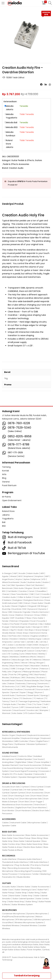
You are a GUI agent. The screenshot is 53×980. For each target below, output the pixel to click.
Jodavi (10, 645)
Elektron (20, 615)
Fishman (14, 621)
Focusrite (41, 621)
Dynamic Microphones (37, 914)
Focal (33, 621)
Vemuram (7, 710)
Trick (30, 704)
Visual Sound (19, 710)
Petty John (7, 672)
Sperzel (15, 692)
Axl (9, 585)
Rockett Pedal (8, 681)
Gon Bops (29, 630)
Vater (44, 707)
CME (32, 594)
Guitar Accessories (41, 887)
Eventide (20, 618)
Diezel (15, 606)
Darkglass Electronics (34, 600)
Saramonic (43, 684)
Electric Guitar (24, 887)
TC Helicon (39, 698)
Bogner (29, 588)
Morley (5, 666)
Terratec (22, 704)
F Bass (28, 618)
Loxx (4, 654)
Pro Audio (19, 774)
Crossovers (44, 771)
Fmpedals (24, 621)
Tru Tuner (38, 704)
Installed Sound (9, 756)
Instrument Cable (18, 823)
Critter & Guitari (25, 597)
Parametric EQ (9, 877)
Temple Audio (10, 704)
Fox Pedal (15, 624)
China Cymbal (37, 787)
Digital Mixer (21, 762)
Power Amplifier (42, 762)
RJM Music (16, 678)
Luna (22, 654)
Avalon (46, 582)
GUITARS (7, 883)
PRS (31, 675)
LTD (9, 654)
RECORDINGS (9, 856)
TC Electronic (26, 698)
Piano (32, 741)
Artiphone (36, 579)
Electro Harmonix (40, 612)
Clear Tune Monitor (19, 594)
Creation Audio (16, 168)
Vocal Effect (8, 923)
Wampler (44, 710)
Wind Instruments (10, 747)
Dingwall (32, 606)
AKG (20, 576)
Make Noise (32, 654)
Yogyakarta (8, 519)
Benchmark (7, 588)
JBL (37, 642)
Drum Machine (39, 808)
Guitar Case (8, 890)
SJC (18, 686)
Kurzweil (35, 648)
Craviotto (45, 594)
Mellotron (6, 660)
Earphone (29, 768)
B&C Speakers (18, 585)
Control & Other (25, 756)
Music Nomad (16, 666)
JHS (4, 645)
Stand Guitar (15, 896)
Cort (37, 594)
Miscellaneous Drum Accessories (17, 805)
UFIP (22, 707)
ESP (13, 618)
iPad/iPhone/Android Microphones (18, 917)
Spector (6, 692)
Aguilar (5, 576)
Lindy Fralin (41, 651)
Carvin (31, 591)
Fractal (24, 624)
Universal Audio (33, 707)
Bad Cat (30, 585)
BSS (4, 591)
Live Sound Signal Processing (24, 771)
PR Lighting (23, 675)
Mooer (25, 663)
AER (42, 573)
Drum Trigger (37, 802)
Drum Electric (8, 808)
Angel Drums (8, 579)
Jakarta (6, 515)
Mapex (5, 657)
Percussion (7, 814)
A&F (15, 573)
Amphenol (29, 576)
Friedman (33, 624)
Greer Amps (23, 633)
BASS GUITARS (9, 832)
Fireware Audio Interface (29, 859)
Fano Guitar (38, 618)
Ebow (5, 612)
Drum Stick (24, 802)
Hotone (26, 636)
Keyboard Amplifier (11, 738)
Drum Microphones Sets (31, 799)
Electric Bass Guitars (33, 847)
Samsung (32, 684)
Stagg (30, 692)
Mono (17, 663)
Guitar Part (42, 890)
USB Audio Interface (39, 862)
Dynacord (32, 609)
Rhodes (6, 678)
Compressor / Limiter (29, 874)
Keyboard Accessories (38, 735)
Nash (27, 666)
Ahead (13, 576)
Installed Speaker (24, 759)
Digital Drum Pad (23, 808)
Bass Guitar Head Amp (32, 844)
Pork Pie (13, 675)
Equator (6, 618)
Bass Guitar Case (10, 838)
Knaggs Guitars (9, 648)
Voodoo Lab (32, 710)
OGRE (13, 669)
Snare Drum (40, 805)
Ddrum (27, 603)
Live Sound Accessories (30, 765)
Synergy (44, 695)
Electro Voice (8, 615)
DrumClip (6, 609)
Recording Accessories (19, 868)
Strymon (39, 692)
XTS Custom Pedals (33, 713)
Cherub (6, 594)
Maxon (41, 657)
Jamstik (30, 642)
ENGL (44, 615)
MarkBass (14, 657)
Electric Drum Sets (41, 811)
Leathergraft (20, 651)
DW (25, 609)
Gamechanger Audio (21, 627)
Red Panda (40, 675)
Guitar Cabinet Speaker (23, 899)
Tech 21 (14, 701)
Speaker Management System (33, 777)
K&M (30, 645)
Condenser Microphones (14, 914)
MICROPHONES (9, 910)
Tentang (6, 467)
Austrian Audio (34, 582)
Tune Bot (6, 707)
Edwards (18, 612)
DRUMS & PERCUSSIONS (14, 783)
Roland (20, 681)
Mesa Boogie (19, 660)
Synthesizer (20, 744)
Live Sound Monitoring (13, 768)
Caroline (23, 591)
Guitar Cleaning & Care (25, 890)
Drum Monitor (8, 811)
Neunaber (35, 666)
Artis (4, 474)
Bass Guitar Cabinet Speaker (27, 841)
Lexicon (31, 651)
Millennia (37, 660)
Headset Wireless (29, 925)
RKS (24, 678)
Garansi (6, 482)
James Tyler (19, 642)
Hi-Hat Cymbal (31, 790)
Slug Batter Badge (35, 686)
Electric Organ (9, 735)
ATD (44, 579)
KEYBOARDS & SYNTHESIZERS (16, 732)
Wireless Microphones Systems (29, 923)
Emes (37, 615)
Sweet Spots (33, 695)
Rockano (41, 678)
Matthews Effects (28, 657)
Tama (16, 698)
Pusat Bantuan (9, 485)
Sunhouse (21, 695)
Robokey (31, 678)
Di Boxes (47, 765)
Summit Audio (8, 695)
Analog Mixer (8, 762)
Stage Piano (8, 744)
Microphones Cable (37, 823)
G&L (41, 624)
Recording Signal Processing (28, 871)
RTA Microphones (24, 920)
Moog (32, 663)
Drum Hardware (23, 811)
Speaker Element (10, 765)
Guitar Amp (27, 896)
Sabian (11, 684)
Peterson (44, 669)
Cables (5, 823)
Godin (20, 630)
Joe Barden (20, 645)
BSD (4, 526)
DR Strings (42, 606)
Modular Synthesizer (37, 744)
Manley (42, 654)
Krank (27, 648)
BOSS (43, 588)
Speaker (29, 774)
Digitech (23, 606)
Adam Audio (33, 573)
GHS (46, 627)
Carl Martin (12, 591)
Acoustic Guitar (9, 887)
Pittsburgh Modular (31, 672)
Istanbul (23, 639)
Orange (21, 669)
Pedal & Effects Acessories (16, 164)
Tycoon (15, 707)
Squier (23, 692)
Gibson (5, 630)
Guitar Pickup (8, 893)
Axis (4, 585)
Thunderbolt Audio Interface (15, 862)
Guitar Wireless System (22, 905)
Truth (46, 704)
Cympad (45, 597)
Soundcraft (30, 689)
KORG (20, 648)
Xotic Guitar (17, 713)
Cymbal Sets (17, 790)
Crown (36, 597)
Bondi (37, 588)
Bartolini (39, 585)
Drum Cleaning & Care (19, 796)
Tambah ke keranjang (27, 976)
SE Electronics (8, 686)
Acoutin (22, 573)
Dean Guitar (38, 603)
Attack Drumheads (11, 582)
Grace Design (42, 630)
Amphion (39, 576)
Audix (23, 582)
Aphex (27, 579)
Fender (5, 621)
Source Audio (43, 689)
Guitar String (34, 893)
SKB (23, 686)
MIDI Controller (21, 741)
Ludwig (15, 654)
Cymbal (25, 787)
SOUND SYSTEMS (10, 753)
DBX (21, 603)
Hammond (35, 633)
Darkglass (18, 600)
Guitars (38, 160)
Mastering (45, 874)
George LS (37, 627)
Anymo (19, 579)
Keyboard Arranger (31, 738)
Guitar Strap (21, 893)
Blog (4, 478)
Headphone (8, 865)
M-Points (7, 497)
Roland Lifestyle (32, 681)
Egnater (27, 612)
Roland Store (8, 511)
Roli (42, 681)
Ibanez (5, 639)
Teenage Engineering (29, 701)
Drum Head (36, 796)
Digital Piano (42, 741)
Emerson (29, 615)
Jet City (43, 642)
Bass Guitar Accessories (13, 835)
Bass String (37, 838)
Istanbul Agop (35, 639)
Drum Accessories (35, 793)
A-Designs (7, 573)
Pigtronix (17, 672)
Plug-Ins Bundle (22, 865)
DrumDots (17, 609)
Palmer (35, 669)
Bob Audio (19, 588)
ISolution (14, 639)
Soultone (19, 689)
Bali (4, 522)
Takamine (7, 698)
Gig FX (13, 630)
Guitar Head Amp (16, 902)
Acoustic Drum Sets (11, 787)
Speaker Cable (9, 826)
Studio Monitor (24, 877)
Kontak (6, 471)
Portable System (10, 777)
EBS (11, 612)
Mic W (29, 660)
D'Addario (7, 600)
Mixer (31, 762)
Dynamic (43, 609)
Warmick (6, 713)
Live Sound (39, 759)
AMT (47, 576)
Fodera (5, 624)
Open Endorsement (12, 500)
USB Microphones (42, 920)
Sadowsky (21, 684)
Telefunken (46, 701)
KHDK (36, 645)
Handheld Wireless (11, 925)
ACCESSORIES (9, 819)
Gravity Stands (9, 633)
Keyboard (21, 735)
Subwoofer (39, 774)
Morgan (40, 663)
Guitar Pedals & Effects (23, 160)
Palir (28, 669)
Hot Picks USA (15, 636)
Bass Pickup (25, 838)
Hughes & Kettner (39, 636)
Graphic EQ (7, 774)
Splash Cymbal (18, 793)
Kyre (43, 648)
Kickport (44, 645)
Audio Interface (9, 859)
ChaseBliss (41, 591)
